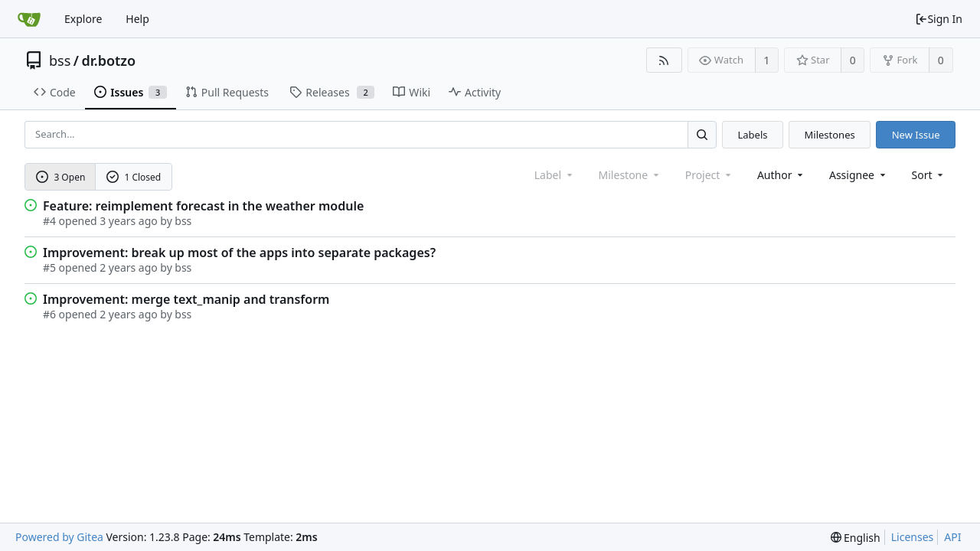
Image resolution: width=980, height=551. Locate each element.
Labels (752, 135)
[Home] (29, 19)
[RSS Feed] (664, 60)
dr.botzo (109, 60)
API (952, 537)
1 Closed (134, 177)
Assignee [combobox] (859, 175)
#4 (49, 221)
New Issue (916, 135)
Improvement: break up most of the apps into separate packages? (239, 253)
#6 (49, 314)
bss (60, 60)
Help (137, 19)
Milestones (830, 135)
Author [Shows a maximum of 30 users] (781, 175)
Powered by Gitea (59, 537)
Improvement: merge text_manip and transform (186, 299)
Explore (83, 19)
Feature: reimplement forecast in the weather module (203, 206)
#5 (49, 267)
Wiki (412, 92)
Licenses (913, 537)
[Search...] (702, 134)
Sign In (939, 19)
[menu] (929, 175)
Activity (475, 92)
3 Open (61, 177)
